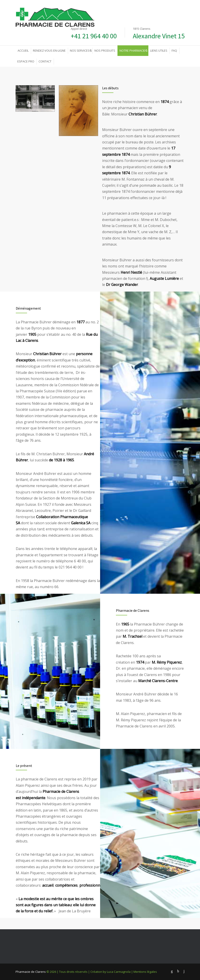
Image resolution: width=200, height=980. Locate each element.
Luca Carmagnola (119, 972)
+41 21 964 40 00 (94, 36)
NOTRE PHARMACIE (132, 51)
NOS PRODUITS (105, 51)
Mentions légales (145, 972)
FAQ (174, 51)
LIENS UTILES (159, 51)
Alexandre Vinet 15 (159, 36)
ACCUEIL (23, 51)
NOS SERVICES (80, 51)
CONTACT (45, 61)
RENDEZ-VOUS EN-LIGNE (49, 51)
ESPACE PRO (26, 61)
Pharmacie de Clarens (31, 972)
